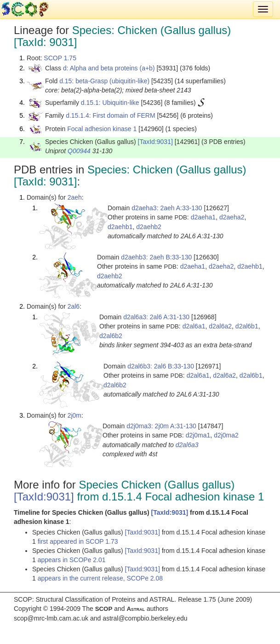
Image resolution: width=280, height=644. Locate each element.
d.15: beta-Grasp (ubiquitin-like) (104, 81)
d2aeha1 (203, 217)
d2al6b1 (247, 326)
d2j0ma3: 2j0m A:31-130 (161, 426)
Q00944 (79, 151)
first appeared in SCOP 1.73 (78, 541)
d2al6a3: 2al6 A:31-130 (156, 317)
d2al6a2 (220, 326)
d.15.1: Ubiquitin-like (110, 103)
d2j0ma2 (226, 435)
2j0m (74, 415)
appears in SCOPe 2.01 (72, 560)
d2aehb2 (149, 227)
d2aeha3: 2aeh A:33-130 (167, 208)
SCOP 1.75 (60, 58)
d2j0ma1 (198, 435)
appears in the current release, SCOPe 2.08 (100, 578)
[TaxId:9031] (155, 142)
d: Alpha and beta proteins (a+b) (109, 68)
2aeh (75, 197)
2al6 (74, 306)
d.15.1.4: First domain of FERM (111, 115)
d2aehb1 (120, 227)
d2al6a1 (194, 326)
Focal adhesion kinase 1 (102, 129)
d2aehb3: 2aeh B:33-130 (156, 257)
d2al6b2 (111, 336)
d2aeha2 (232, 217)
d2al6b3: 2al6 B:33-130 (161, 366)
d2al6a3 (187, 445)
